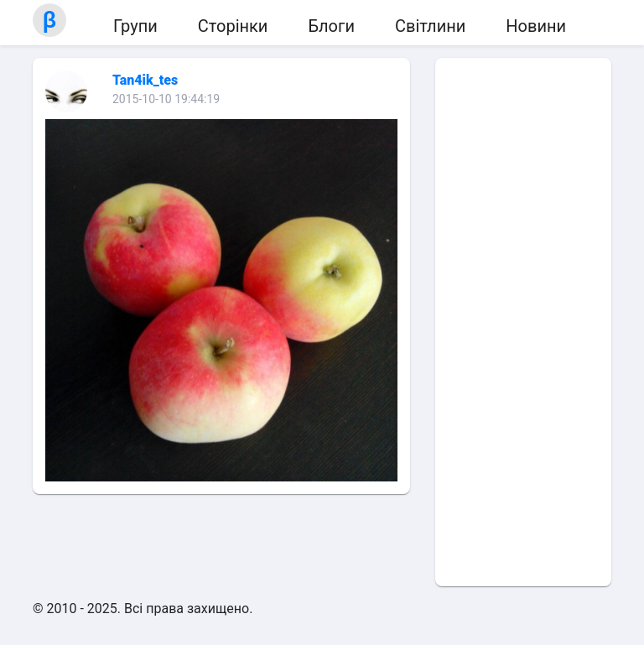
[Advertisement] (523, 322)
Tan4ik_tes (145, 80)
